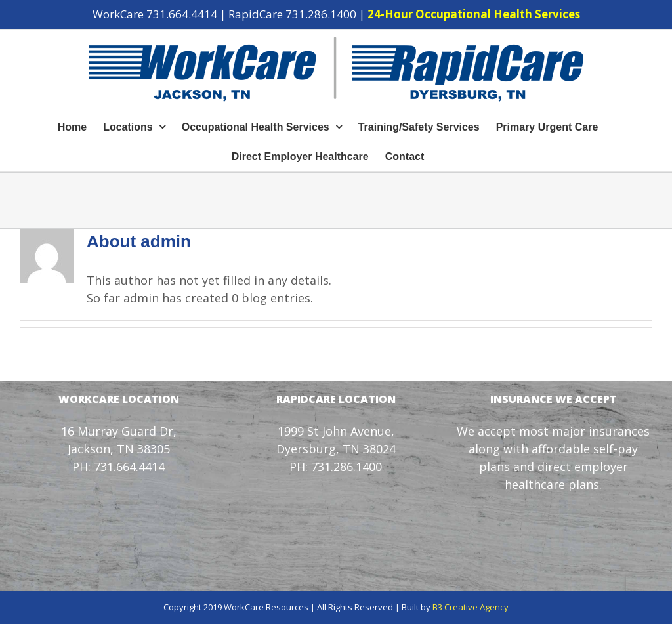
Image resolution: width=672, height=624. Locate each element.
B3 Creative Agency (471, 607)
